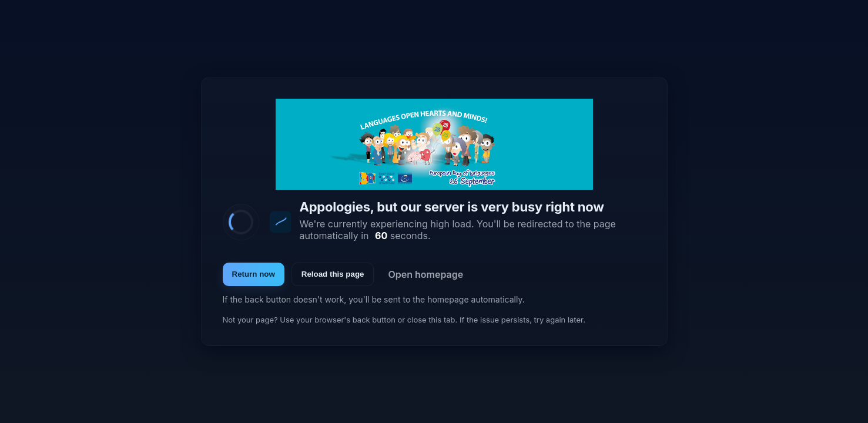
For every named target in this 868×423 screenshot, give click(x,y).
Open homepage (425, 274)
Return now (254, 274)
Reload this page (333, 274)
